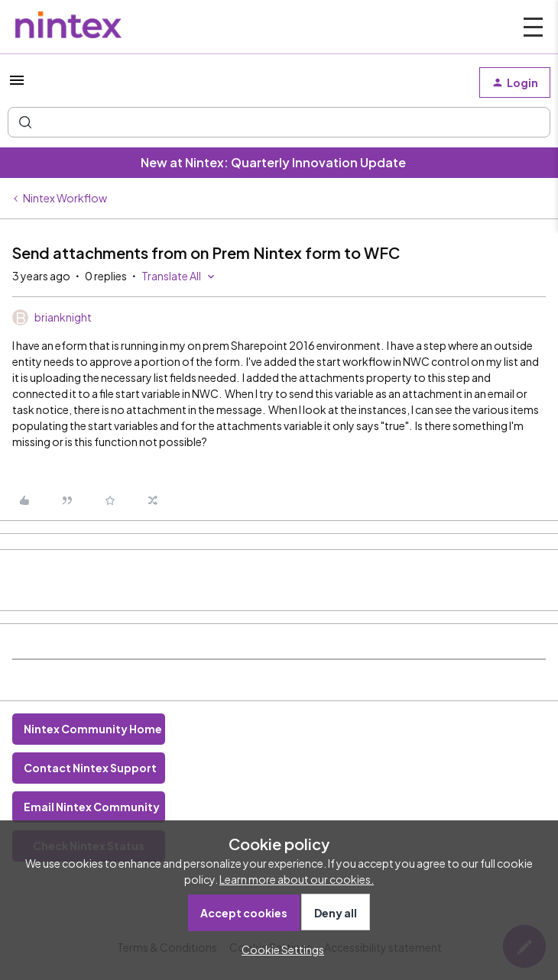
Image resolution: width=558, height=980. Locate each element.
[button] (17, 85)
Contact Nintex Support (90, 768)
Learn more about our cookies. (297, 879)
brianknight (63, 317)
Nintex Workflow (65, 198)
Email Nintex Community (92, 807)
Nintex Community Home (93, 729)
